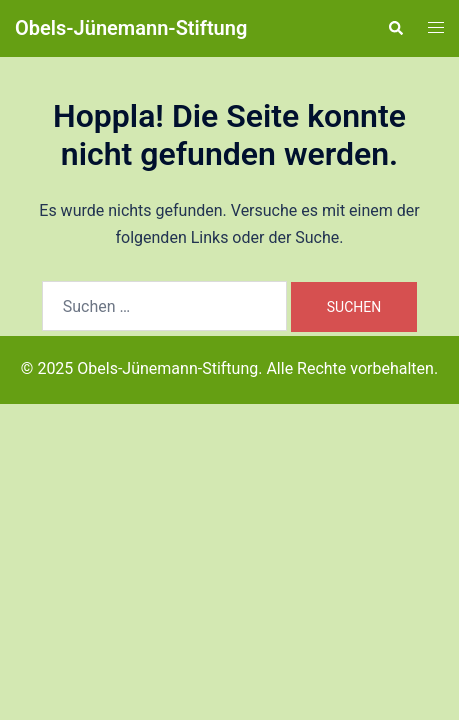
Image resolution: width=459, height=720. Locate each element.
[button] (395, 28)
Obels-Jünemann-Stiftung (131, 28)
